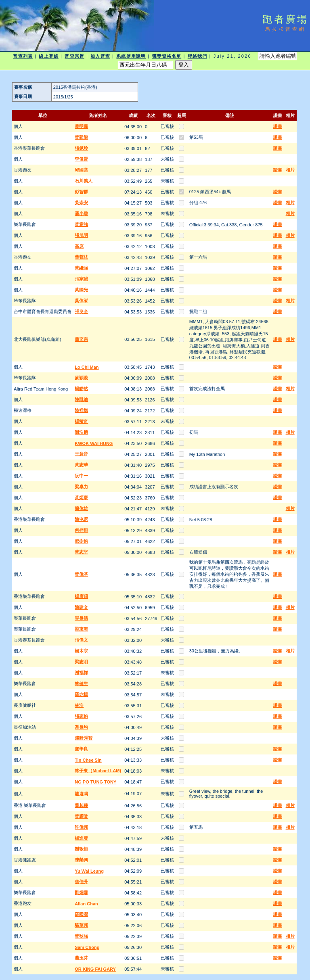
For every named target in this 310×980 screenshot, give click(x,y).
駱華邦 (81, 925)
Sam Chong (87, 947)
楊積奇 (81, 421)
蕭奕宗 (81, 339)
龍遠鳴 (81, 794)
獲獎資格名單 (167, 56)
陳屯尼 (81, 519)
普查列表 (23, 56)
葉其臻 (81, 805)
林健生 (81, 683)
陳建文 (81, 607)
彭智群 (81, 192)
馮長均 (81, 727)
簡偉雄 (81, 508)
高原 (79, 246)
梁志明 (81, 662)
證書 (278, 126)
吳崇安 (81, 203)
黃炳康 (81, 497)
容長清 (81, 618)
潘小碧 (81, 213)
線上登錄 (48, 56)
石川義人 (84, 181)
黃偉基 (81, 574)
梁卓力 (81, 487)
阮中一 (81, 476)
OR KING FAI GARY (95, 969)
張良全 (81, 311)
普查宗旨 (74, 56)
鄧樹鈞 (81, 541)
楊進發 (81, 838)
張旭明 (81, 235)
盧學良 (81, 749)
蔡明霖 (81, 126)
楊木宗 (81, 651)
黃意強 (81, 224)
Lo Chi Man (87, 367)
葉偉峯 (81, 301)
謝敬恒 (81, 849)
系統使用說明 (131, 56)
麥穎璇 (81, 378)
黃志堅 (81, 552)
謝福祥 (81, 673)
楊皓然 (81, 389)
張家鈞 (81, 716)
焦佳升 (81, 882)
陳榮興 (81, 860)
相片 (290, 170)
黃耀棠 (81, 816)
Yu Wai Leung (89, 871)
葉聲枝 (81, 257)
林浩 (79, 705)
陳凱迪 (81, 399)
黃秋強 (81, 936)
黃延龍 (81, 137)
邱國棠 (81, 170)
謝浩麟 (81, 432)
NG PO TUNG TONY (95, 782)
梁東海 (81, 629)
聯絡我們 (197, 56)
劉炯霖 (81, 892)
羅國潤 (81, 914)
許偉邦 (81, 827)
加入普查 (100, 56)
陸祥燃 (81, 410)
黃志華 (81, 465)
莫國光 (81, 290)
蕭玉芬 (81, 958)
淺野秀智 (84, 738)
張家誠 (81, 279)
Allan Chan (86, 904)
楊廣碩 (81, 596)
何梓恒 (81, 530)
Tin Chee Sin (88, 760)
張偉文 (81, 640)
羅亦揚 (81, 694)
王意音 (81, 454)
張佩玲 (81, 148)
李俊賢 (81, 159)
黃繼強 (81, 268)
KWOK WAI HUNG (94, 443)
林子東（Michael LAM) (98, 771)
